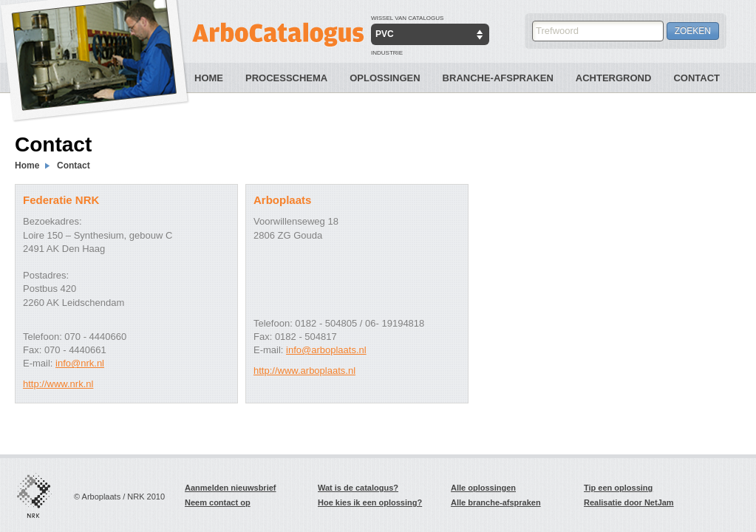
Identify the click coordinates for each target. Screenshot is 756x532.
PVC (385, 34)
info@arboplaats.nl (326, 350)
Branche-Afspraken (498, 78)
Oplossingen (385, 78)
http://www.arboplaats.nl (304, 371)
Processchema (286, 78)
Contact (697, 78)
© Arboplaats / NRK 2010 (119, 497)
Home (209, 78)
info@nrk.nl (80, 363)
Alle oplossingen (483, 488)
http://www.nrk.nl (58, 384)
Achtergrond (614, 78)
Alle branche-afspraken (496, 502)
